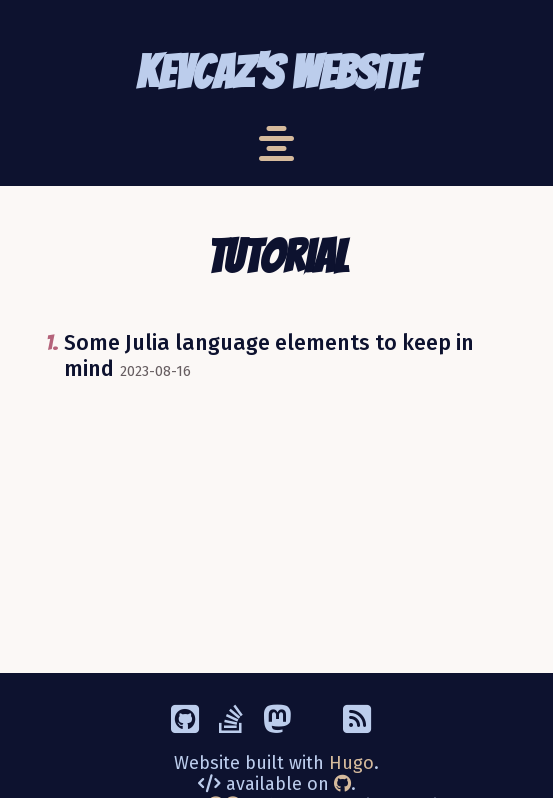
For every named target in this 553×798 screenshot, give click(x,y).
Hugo (351, 763)
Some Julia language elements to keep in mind (269, 356)
